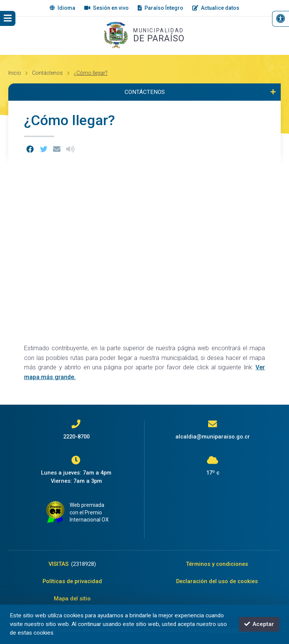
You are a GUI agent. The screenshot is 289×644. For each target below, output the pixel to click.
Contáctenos (47, 73)
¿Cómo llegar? (91, 73)
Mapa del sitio (72, 599)
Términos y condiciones (217, 564)
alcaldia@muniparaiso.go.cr (213, 437)
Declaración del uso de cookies (217, 581)
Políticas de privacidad (72, 581)
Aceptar (259, 624)
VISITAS (72, 564)
